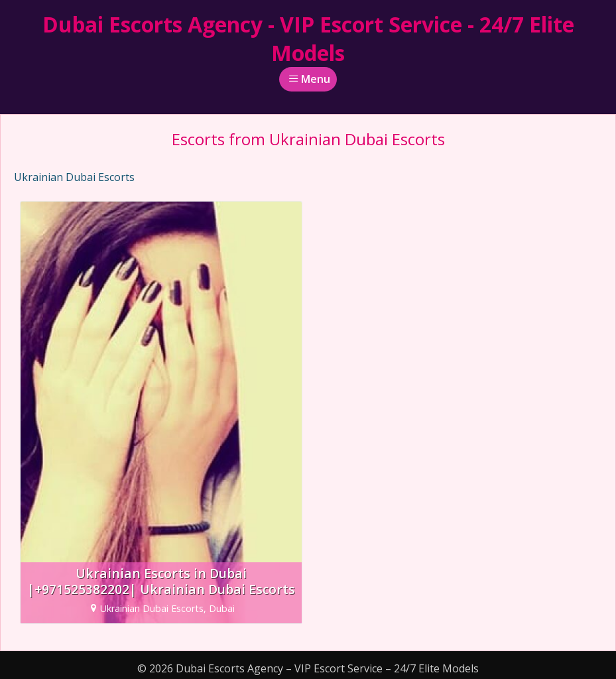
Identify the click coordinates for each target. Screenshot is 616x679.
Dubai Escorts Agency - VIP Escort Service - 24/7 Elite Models (308, 38)
